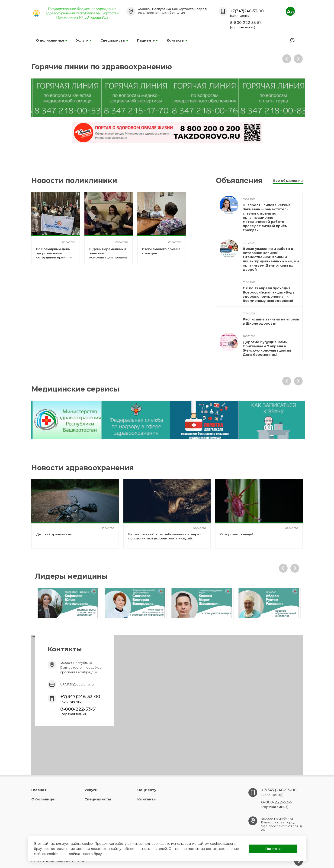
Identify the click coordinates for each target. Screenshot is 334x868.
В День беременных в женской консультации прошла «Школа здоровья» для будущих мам (108, 257)
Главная (39, 790)
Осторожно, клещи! (237, 534)
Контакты (177, 40)
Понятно (273, 849)
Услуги (84, 40)
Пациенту (147, 40)
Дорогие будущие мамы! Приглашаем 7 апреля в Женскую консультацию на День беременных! (267, 348)
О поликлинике (51, 40)
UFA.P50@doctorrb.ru (77, 684)
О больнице (43, 799)
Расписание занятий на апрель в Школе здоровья (271, 321)
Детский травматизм (54, 534)
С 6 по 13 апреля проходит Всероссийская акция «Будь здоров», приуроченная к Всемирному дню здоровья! (269, 294)
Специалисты (114, 40)
